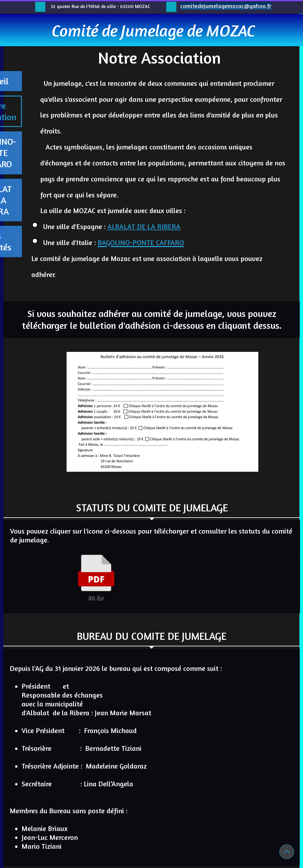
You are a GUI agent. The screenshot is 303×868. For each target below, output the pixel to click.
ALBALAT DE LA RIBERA (144, 227)
